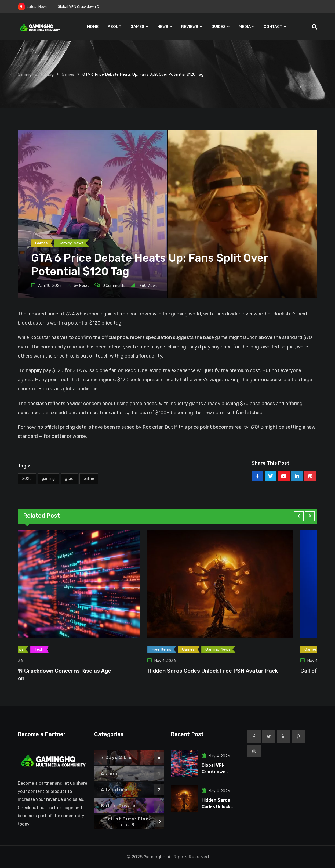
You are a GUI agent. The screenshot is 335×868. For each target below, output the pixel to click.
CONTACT (273, 27)
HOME (93, 27)
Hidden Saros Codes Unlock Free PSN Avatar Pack (236, 671)
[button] (299, 516)
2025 (27, 479)
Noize (84, 286)
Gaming (48, 479)
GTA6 (69, 479)
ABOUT (114, 27)
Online (89, 479)
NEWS (163, 27)
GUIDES (219, 27)
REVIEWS (190, 27)
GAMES (137, 27)
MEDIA (245, 27)
